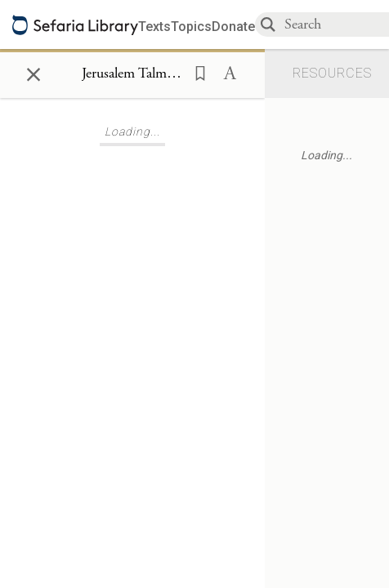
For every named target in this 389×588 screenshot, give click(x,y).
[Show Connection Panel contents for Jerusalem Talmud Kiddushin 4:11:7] (132, 74)
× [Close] (34, 72)
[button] (195, 72)
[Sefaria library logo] (75, 25)
